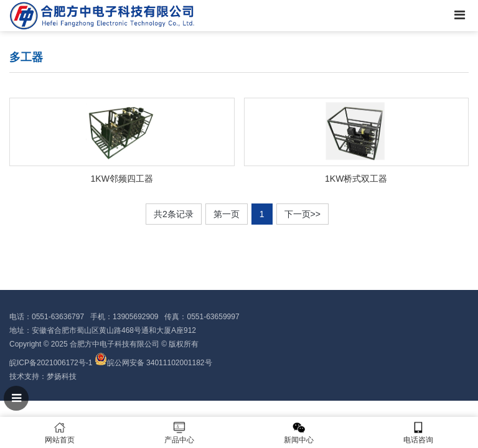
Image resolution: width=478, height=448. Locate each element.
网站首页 (60, 433)
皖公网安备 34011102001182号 (160, 363)
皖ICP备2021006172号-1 (51, 363)
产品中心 (179, 433)
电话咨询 (418, 433)
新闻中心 (299, 433)
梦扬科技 (62, 376)
